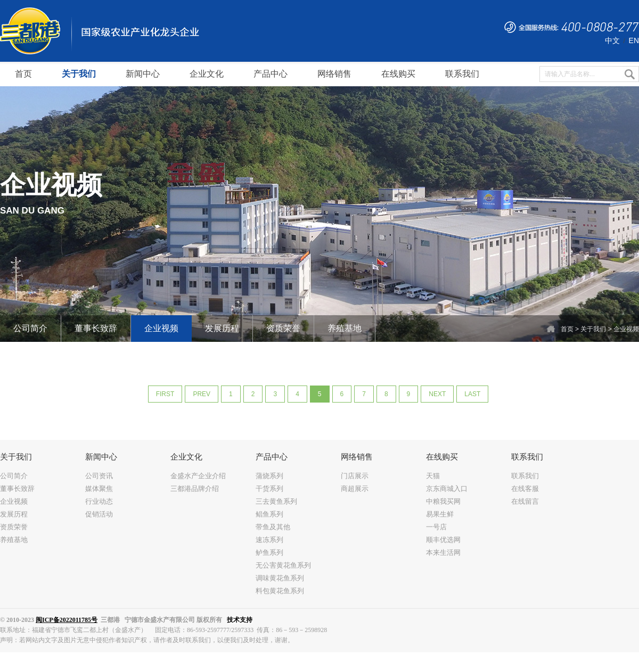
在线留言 (525, 501)
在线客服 (525, 489)
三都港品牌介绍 (195, 489)
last (472, 394)
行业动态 (99, 501)
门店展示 (355, 476)
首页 (567, 329)
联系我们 (525, 476)
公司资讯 (99, 476)
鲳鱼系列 (269, 514)
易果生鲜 (440, 514)
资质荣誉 (283, 328)
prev (202, 394)
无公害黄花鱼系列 (283, 565)
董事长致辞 (96, 328)
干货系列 (269, 489)
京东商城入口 (447, 489)
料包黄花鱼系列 (280, 591)
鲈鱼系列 (269, 552)
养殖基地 (345, 328)
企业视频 (161, 328)
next (437, 394)
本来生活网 (443, 552)
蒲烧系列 (269, 476)
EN (634, 40)
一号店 (436, 527)
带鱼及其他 (273, 527)
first (165, 394)
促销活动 (99, 514)
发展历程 (222, 328)
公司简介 (30, 328)
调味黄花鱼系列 (280, 578)
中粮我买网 (443, 501)
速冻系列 (269, 540)
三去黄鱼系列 (276, 501)
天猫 (433, 476)
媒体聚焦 (99, 489)
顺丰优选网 (443, 540)
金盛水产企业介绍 (198, 476)
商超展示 (355, 489)
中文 (612, 40)
